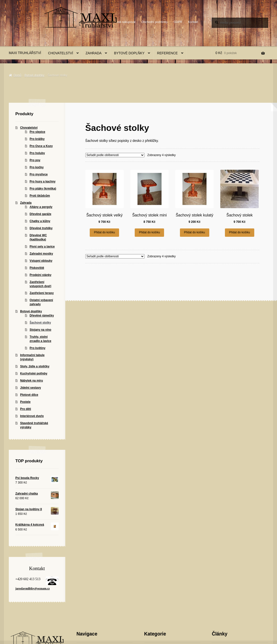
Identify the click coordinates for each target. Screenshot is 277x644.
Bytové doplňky (129, 53)
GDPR (178, 22)
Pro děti (26, 409)
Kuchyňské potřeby (34, 373)
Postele (25, 402)
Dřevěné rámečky (42, 316)
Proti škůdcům (40, 196)
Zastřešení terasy (42, 293)
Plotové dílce (29, 395)
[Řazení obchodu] (115, 155)
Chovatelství (61, 53)
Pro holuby (37, 153)
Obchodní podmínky (155, 22)
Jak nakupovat (126, 22)
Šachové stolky (40, 323)
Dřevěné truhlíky (41, 228)
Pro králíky (37, 139)
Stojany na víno (40, 330)
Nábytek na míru (31, 381)
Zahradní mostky (41, 254)
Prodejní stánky (40, 275)
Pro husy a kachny (43, 181)
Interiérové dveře (32, 416)
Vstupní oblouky (41, 261)
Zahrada (94, 53)
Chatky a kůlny (40, 221)
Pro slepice (37, 132)
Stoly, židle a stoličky (35, 366)
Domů (17, 75)
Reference (167, 53)
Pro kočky (37, 167)
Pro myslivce (39, 174)
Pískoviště (37, 268)
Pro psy (35, 160)
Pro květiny (38, 348)
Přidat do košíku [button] (104, 232)
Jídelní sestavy (30, 388)
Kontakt (193, 22)
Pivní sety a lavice (42, 247)
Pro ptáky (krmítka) (43, 189)
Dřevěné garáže (40, 214)
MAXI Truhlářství (25, 53)
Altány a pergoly (41, 207)
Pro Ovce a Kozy (41, 146)
